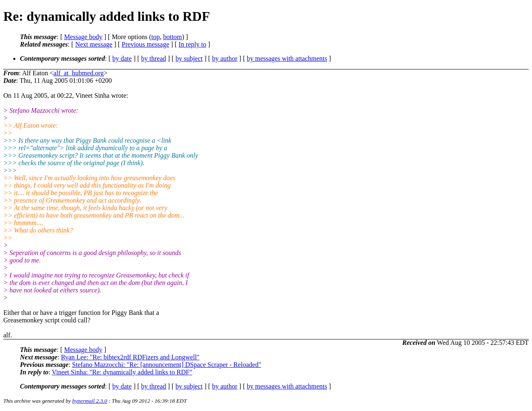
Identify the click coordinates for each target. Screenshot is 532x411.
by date (122, 58)
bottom (172, 37)
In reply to (193, 44)
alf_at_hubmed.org (79, 73)
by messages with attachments (287, 58)
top (155, 37)
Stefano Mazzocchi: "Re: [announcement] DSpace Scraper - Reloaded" (166, 365)
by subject (189, 58)
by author (225, 58)
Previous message (145, 44)
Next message (94, 44)
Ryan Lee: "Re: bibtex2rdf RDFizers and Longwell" (130, 357)
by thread (154, 58)
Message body (83, 37)
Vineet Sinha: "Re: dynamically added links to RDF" (122, 372)
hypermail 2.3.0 (90, 401)
